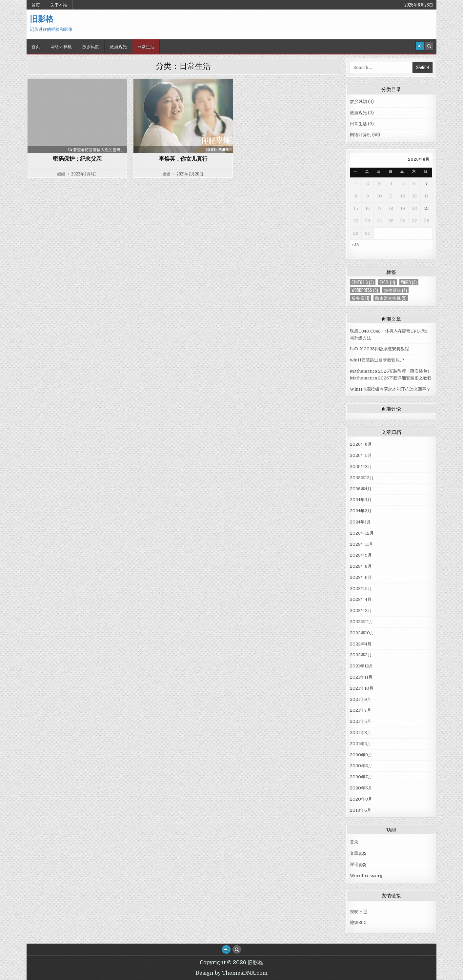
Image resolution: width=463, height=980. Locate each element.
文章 (358, 853)
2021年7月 (361, 710)
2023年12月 (362, 533)
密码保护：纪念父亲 (77, 158)
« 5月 (355, 245)
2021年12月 (362, 666)
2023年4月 (361, 599)
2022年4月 (361, 644)
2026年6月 (361, 444)
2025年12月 (362, 478)
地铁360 (358, 922)
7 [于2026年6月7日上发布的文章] (427, 184)
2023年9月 (361, 555)
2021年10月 (362, 688)
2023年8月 (361, 566)
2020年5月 (361, 788)
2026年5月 (361, 455)
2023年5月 (361, 589)
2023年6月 (361, 577)
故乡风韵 (91, 46)
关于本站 (59, 5)
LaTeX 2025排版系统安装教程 (379, 349)
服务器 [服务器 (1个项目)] (360, 298)
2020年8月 (361, 766)
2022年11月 (362, 622)
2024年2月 (361, 511)
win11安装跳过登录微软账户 (377, 360)
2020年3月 (361, 799)
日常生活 (146, 46)
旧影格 (42, 18)
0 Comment (221, 150)
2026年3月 (361, 467)
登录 (354, 842)
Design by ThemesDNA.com (231, 973)
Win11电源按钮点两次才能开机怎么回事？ (390, 389)
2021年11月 (361, 677)
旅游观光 (118, 46)
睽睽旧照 (358, 912)
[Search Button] (429, 46)
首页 (36, 5)
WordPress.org (366, 876)
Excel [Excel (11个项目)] (387, 282)
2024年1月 (360, 522)
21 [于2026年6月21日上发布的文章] (427, 208)
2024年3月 (361, 500)
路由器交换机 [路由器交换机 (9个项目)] (391, 298)
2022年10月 (362, 633)
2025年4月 (361, 489)
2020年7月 (361, 777)
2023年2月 (361, 611)
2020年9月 (361, 755)
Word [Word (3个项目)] (409, 282)
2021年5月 (361, 721)
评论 (358, 865)
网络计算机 (61, 46)
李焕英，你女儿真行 (183, 158)
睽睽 (61, 174)
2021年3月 (361, 733)
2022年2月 (361, 655)
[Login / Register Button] (226, 949)
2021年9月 (361, 699)
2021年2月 (361, 744)
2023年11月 (362, 544)
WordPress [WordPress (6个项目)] (365, 290)
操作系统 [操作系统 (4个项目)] (395, 290)
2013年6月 (361, 810)
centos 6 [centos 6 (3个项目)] (363, 282)
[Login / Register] (420, 46)
